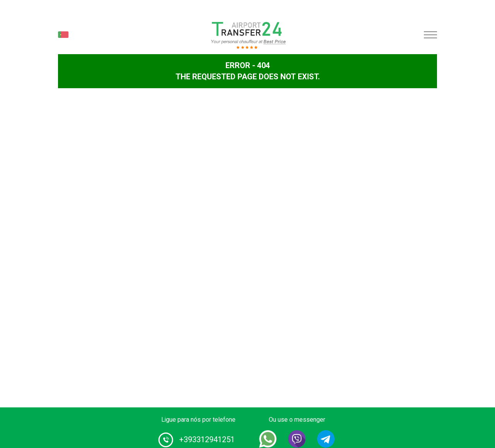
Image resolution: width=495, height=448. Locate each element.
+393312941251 (207, 440)
